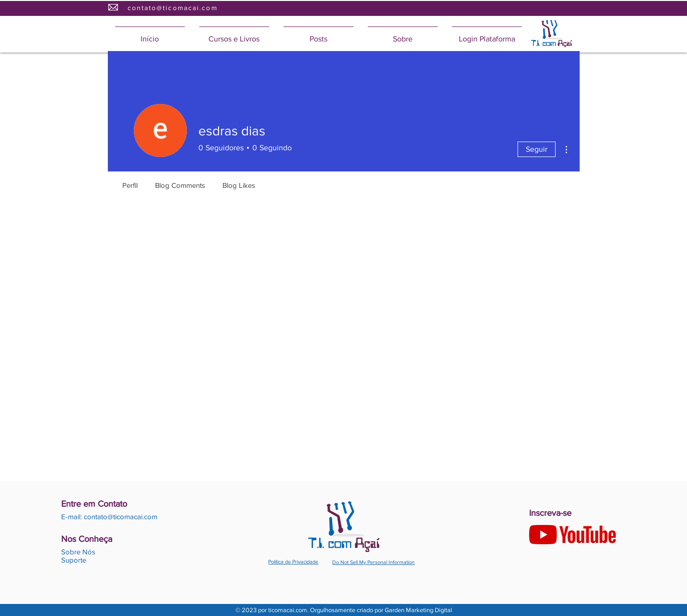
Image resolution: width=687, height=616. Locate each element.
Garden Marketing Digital (418, 610)
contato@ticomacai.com (173, 8)
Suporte (74, 560)
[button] (234, 34)
